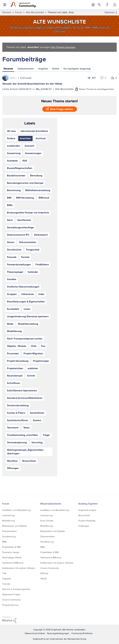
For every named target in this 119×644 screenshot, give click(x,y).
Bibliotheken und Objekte (14, 526)
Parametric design (11, 552)
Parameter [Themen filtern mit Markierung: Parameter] (13, 353)
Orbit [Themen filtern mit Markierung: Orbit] (34, 346)
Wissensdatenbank (51, 504)
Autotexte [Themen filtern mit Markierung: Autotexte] (12, 161)
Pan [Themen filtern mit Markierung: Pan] (43, 346)
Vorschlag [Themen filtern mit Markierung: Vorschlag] (37, 442)
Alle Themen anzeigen (63, 47)
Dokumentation (9, 531)
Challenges (84, 526)
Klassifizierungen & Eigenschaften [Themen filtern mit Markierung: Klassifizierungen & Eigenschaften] (26, 302)
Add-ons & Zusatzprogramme (16, 589)
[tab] (8, 69)
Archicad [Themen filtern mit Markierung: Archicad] (41, 138)
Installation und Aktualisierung (17, 510)
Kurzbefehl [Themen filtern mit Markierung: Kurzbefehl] (13, 309)
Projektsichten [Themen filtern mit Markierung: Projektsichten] (15, 368)
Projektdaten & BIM (11, 547)
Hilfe (107, 5)
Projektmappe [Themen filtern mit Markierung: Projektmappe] (41, 361)
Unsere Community (11, 600)
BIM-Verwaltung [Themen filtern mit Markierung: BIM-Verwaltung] (25, 198)
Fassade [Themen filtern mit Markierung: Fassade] (12, 257)
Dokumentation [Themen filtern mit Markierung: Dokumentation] (28, 242)
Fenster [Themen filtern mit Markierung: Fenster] (25, 257)
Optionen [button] (110, 12)
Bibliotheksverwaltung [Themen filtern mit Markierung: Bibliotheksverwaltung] (38, 190)
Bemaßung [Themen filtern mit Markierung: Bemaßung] (36, 176)
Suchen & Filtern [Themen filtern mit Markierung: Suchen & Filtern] (16, 413)
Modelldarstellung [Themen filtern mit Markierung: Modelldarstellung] (28, 324)
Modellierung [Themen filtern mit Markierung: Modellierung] (14, 331)
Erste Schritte (47, 521)
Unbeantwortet (25, 69)
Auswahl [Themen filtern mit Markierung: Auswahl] (29, 146)
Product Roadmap (87, 521)
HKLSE (43, 579)
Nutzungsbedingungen (58, 633)
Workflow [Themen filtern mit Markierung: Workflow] (12, 461)
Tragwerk (7, 579)
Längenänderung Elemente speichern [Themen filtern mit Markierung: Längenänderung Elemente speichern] (28, 316)
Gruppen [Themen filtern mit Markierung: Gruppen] (12, 294)
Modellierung (8, 521)
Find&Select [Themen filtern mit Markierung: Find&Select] (42, 264)
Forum (6, 504)
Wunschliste (84, 515)
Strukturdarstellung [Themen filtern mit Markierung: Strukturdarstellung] (18, 405)
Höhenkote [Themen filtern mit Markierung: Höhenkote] (28, 294)
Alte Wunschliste (64, 89)
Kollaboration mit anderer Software (19, 568)
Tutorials (6, 584)
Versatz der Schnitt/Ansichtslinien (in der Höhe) (32, 84)
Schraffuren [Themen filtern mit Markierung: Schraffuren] (14, 383)
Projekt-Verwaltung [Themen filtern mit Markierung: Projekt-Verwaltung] (18, 361)
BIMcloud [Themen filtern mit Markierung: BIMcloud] (44, 198)
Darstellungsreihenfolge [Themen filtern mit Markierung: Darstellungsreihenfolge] (20, 227)
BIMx (4, 542)
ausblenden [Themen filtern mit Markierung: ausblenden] (13, 146)
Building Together (88, 504)
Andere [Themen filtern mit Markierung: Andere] (11, 138)
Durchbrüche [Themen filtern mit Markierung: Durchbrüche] (14, 250)
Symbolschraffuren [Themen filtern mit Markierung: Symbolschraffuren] (18, 420)
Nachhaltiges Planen (12, 558)
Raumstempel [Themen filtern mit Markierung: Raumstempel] (15, 376)
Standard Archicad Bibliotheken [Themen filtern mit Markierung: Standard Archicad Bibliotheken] (25, 398)
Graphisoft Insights (87, 510)
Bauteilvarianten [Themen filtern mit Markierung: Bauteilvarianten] (16, 176)
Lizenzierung (8, 515)
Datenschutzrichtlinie (35, 633)
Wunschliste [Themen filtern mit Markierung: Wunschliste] (29, 461)
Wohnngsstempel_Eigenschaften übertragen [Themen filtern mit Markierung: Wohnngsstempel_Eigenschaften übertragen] (25, 452)
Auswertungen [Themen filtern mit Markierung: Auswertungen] (33, 153)
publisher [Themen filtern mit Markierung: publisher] (33, 368)
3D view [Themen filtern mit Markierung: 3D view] (11, 131)
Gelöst (56, 69)
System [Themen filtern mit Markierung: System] (37, 420)
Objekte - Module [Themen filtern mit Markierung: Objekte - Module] (17, 346)
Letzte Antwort (10, 89)
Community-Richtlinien (82, 633)
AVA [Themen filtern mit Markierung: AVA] (25, 161)
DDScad (44, 573)
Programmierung (10, 605)
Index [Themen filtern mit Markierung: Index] (41, 294)
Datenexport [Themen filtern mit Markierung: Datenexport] (41, 235)
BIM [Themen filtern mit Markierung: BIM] (9, 198)
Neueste (8, 69)
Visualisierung (9, 536)
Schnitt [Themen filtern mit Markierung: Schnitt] (31, 376)
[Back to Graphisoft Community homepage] (24, 5)
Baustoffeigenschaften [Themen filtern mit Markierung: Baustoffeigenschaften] (20, 168)
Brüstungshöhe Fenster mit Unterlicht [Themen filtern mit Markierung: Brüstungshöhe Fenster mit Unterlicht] (28, 213)
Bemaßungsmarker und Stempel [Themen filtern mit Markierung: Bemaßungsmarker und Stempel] (25, 183)
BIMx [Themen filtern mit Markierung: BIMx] (10, 205)
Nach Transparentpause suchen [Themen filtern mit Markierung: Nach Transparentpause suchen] (25, 339)
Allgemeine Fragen (11, 594)
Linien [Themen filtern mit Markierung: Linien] (27, 309)
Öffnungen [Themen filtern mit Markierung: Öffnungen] (13, 468)
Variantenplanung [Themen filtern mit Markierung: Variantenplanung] (17, 442)
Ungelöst (43, 69)
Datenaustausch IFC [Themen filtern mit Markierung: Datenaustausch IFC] (18, 235)
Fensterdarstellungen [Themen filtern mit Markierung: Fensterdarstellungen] (19, 264)
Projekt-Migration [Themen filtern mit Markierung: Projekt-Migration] (33, 353)
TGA (4, 573)
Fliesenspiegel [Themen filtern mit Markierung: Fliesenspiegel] (15, 272)
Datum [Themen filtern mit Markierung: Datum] (11, 242)
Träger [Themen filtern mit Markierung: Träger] (46, 435)
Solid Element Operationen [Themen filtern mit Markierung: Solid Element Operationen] (22, 391)
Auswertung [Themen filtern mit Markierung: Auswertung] (14, 153)
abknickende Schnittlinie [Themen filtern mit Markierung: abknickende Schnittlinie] (34, 131)
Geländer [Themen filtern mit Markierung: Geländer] (33, 272)
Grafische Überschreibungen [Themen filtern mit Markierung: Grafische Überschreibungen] (23, 287)
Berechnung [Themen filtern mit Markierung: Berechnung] (14, 190)
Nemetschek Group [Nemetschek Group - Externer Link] (77, 639)
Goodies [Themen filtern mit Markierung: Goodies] (12, 279)
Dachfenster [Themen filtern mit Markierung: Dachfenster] (24, 220)
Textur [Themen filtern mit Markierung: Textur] (27, 428)
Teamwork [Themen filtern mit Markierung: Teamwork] (13, 428)
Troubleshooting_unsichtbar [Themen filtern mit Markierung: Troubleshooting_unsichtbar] (23, 435)
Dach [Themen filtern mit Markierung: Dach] (10, 220)
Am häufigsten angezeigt (77, 69)
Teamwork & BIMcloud (13, 563)
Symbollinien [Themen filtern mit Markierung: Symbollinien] (37, 413)
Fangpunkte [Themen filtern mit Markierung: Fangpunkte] (33, 250)
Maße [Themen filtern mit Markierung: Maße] (10, 324)
